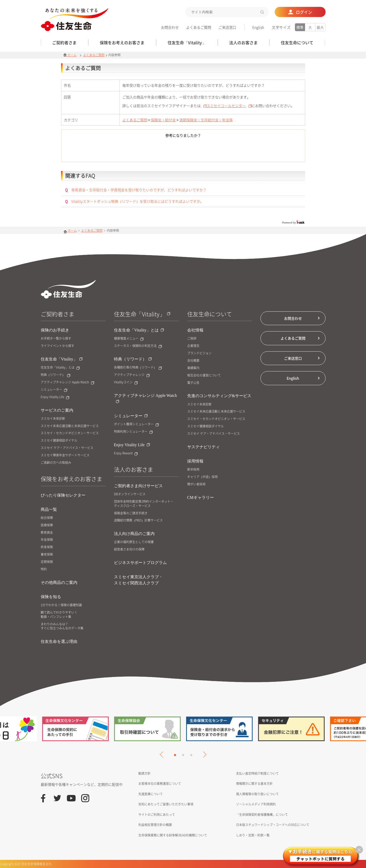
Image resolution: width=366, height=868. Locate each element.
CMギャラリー (201, 497)
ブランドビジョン (199, 353)
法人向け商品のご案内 (134, 534)
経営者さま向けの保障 (129, 549)
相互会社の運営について (204, 375)
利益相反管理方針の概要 (155, 825)
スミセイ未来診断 (53, 419)
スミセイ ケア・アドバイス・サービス (67, 448)
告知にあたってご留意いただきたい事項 (166, 804)
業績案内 (193, 368)
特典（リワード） (55, 375)
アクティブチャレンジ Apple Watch (67, 382)
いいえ (211, 151)
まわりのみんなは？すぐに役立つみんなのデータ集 (62, 626)
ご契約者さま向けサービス (138, 486)
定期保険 (47, 562)
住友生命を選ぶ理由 (59, 641)
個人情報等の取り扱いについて (257, 794)
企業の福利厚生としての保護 (134, 542)
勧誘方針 (144, 773)
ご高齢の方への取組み (56, 463)
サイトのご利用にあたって (157, 815)
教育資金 (47, 533)
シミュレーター (54, 390)
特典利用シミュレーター (133, 432)
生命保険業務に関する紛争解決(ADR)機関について (173, 835)
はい (155, 151)
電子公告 (193, 383)
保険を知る (51, 597)
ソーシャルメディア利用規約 (256, 804)
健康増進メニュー (129, 338)
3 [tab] (191, 755)
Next (203, 755)
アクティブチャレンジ (132, 375)
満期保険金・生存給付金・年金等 (206, 120)
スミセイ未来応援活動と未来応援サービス (70, 426)
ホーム (70, 55)
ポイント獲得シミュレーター (136, 424)
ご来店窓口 (227, 27)
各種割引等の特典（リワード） (138, 367)
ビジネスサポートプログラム (140, 563)
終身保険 (47, 547)
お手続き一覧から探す (56, 338)
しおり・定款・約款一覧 (253, 835)
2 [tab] (183, 755)
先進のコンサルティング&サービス (219, 396)
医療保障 (47, 525)
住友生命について (210, 314)
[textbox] (227, 12)
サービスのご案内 (57, 410)
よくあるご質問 (199, 27)
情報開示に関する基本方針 (254, 784)
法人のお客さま (134, 469)
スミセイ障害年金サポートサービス (65, 455)
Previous (163, 755)
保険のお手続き (55, 330)
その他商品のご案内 (59, 582)
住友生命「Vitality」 (62, 359)
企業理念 (193, 346)
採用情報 (195, 461)
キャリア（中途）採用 (202, 477)
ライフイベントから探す (57, 346)
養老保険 (47, 554)
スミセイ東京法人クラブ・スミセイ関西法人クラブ (138, 580)
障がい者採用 (196, 484)
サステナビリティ (203, 447)
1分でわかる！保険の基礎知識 (61, 605)
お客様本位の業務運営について (160, 784)
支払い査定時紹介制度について (257, 773)
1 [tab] (175, 755)
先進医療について (151, 794)
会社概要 (193, 361)
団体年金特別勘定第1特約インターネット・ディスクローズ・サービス (144, 504)
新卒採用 (193, 469)
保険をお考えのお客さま (71, 479)
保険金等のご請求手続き (131, 513)
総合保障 (47, 518)
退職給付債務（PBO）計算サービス (138, 520)
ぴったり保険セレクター (63, 495)
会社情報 (195, 330)
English (258, 27)
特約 (44, 569)
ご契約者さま (57, 314)
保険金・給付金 (163, 120)
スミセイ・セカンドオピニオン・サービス (70, 433)
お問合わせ (170, 27)
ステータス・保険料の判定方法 (138, 346)
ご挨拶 (192, 338)
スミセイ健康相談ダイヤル (59, 440)
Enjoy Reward (126, 453)
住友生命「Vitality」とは (60, 367)
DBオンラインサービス (130, 494)
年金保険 (47, 540)
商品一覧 (49, 509)
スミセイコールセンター (229, 106)
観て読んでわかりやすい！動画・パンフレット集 (59, 615)
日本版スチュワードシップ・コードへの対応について (273, 825)
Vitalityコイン (126, 382)
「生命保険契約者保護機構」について (262, 815)
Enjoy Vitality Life (55, 397)
